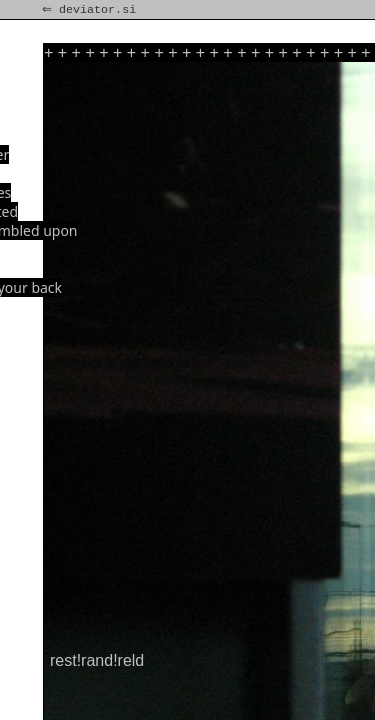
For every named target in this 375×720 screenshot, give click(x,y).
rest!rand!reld (97, 660)
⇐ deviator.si (91, 10)
